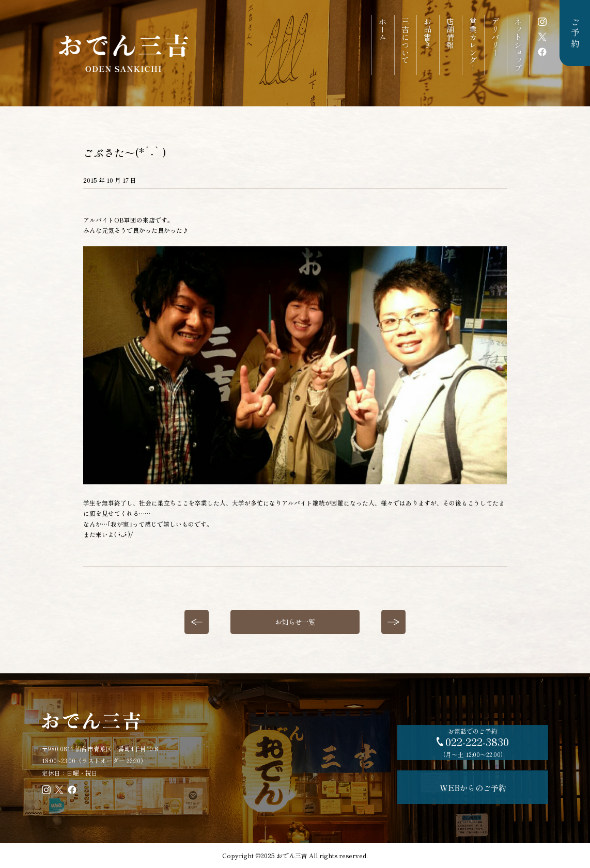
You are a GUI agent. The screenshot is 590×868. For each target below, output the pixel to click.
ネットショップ (518, 45)
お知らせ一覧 (295, 622)
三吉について (406, 41)
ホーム (383, 29)
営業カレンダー (473, 45)
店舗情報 (451, 33)
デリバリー (495, 37)
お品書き (428, 33)
